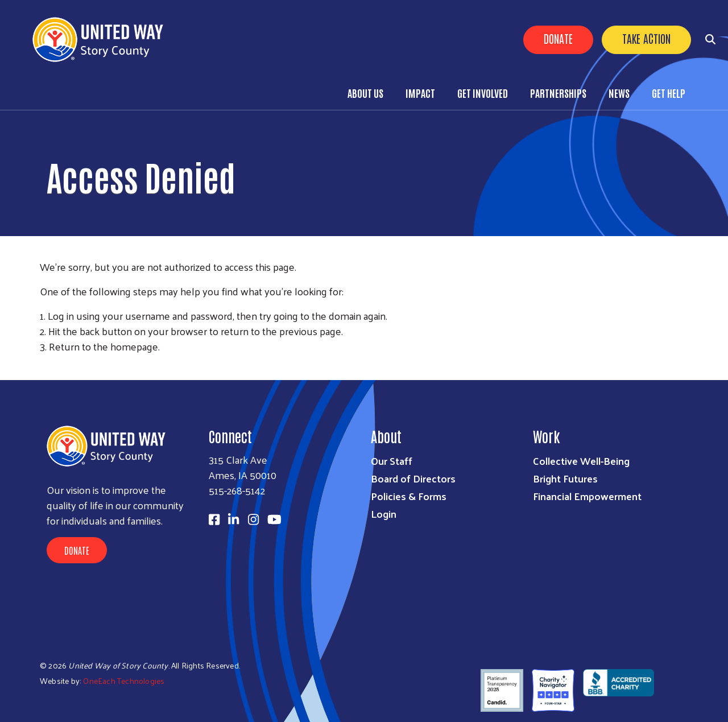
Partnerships (558, 93)
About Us (365, 93)
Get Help (669, 93)
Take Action (646, 38)
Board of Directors (413, 478)
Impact (420, 93)
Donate (558, 38)
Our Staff (392, 461)
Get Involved (483, 93)
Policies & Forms (409, 496)
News (619, 93)
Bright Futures (565, 478)
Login (384, 513)
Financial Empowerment (587, 496)
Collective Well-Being (581, 461)
